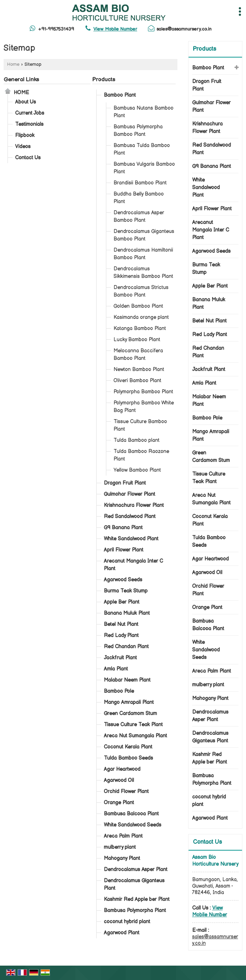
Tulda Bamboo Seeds (128, 758)
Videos (23, 146)
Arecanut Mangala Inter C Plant (133, 565)
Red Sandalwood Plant (130, 516)
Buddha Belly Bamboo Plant (139, 198)
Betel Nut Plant (121, 624)
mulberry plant (120, 847)
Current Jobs (30, 113)
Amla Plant (116, 669)
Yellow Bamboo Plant (137, 470)
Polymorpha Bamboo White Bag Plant (144, 407)
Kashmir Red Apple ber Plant (137, 899)
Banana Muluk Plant (127, 613)
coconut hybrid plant (127, 922)
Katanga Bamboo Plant (140, 328)
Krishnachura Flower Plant (134, 505)
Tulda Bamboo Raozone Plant (141, 455)
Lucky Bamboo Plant (137, 340)
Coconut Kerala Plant (128, 747)
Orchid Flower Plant (126, 791)
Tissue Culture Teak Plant (133, 725)
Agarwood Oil (119, 780)
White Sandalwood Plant (131, 539)
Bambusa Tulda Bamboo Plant (142, 149)
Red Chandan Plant (126, 647)
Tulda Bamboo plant (136, 440)
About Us (25, 102)
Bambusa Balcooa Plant (131, 814)
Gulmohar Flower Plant (129, 494)
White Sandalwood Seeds (133, 825)
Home (13, 65)
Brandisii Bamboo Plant (140, 183)
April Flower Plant (124, 550)
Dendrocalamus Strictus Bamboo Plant (141, 291)
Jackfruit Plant (120, 658)
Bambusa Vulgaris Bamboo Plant (144, 168)
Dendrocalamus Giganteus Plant (134, 884)
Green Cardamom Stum (130, 713)
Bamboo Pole (119, 691)
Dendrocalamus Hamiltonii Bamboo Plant (143, 254)
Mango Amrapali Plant (129, 702)
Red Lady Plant (121, 635)
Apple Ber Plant (122, 602)
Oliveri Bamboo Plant (137, 381)
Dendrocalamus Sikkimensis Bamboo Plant (143, 273)
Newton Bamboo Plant (139, 369)
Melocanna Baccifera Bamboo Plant (138, 354)
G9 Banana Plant (123, 528)
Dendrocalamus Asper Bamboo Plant (139, 216)
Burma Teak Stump (126, 591)
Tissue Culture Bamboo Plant (140, 425)
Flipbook (25, 135)
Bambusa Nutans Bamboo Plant (143, 112)
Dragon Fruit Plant (125, 483)
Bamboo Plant (120, 95)
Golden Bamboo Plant (138, 306)
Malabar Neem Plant (127, 680)
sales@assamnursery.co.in (184, 29)
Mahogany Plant (122, 858)
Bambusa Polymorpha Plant (135, 910)
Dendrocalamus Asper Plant (136, 869)
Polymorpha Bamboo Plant (143, 392)
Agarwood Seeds (123, 580)
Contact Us (28, 158)
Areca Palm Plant (123, 836)
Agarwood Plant (122, 933)
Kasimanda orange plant (141, 317)
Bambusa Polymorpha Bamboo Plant (138, 130)
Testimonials (29, 124)
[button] (115, 29)
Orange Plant (119, 803)
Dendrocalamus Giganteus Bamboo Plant (144, 235)
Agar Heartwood (122, 769)
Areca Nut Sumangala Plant (135, 736)
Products (104, 80)
